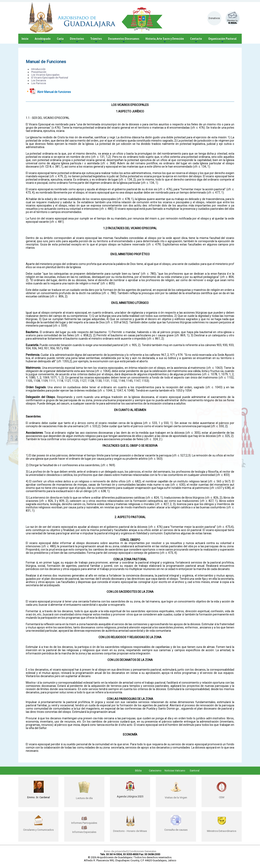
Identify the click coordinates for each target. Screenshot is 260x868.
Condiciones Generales (143, 851)
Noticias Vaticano (175, 771)
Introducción (38, 69)
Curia (60, 40)
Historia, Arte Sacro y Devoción (165, 40)
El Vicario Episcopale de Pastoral (50, 78)
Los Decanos (39, 81)
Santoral (195, 771)
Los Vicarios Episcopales (45, 75)
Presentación (39, 72)
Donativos (214, 18)
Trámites (96, 40)
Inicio (25, 39)
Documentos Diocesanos (124, 40)
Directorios (77, 40)
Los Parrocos (39, 83)
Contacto (196, 40)
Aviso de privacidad (115, 851)
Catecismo (155, 771)
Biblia (138, 771)
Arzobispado (43, 40)
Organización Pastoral (222, 40)
